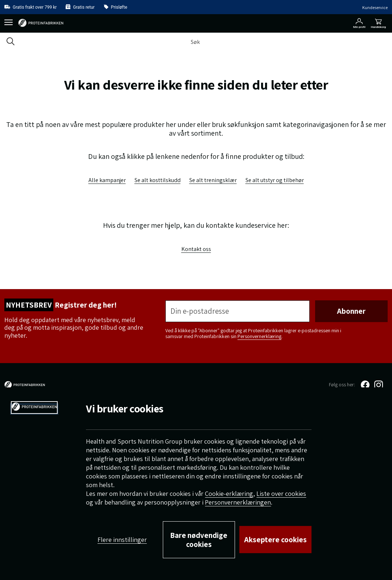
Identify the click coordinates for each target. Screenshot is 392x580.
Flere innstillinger (122, 540)
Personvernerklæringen (238, 502)
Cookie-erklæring (229, 493)
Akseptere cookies (275, 540)
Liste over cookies (281, 493)
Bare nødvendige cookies (199, 540)
